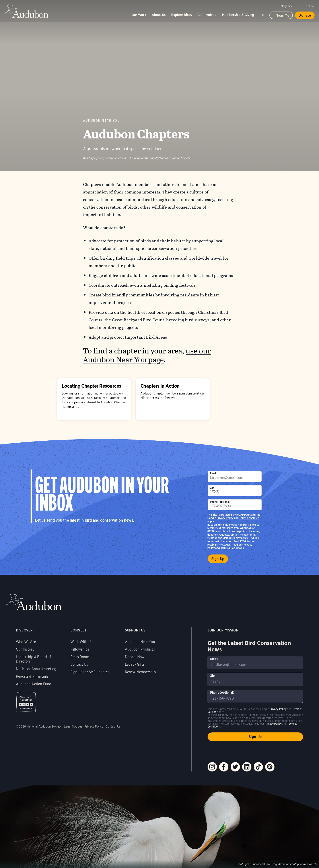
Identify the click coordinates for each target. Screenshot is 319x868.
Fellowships (80, 649)
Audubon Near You (102, 121)
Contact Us (79, 664)
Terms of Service (249, 518)
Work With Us (81, 642)
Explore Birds (182, 15)
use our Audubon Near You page (147, 355)
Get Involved (207, 15)
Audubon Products (140, 649)
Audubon (27, 11)
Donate (305, 15)
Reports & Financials (32, 676)
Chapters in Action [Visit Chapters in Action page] (173, 399)
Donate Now (135, 657)
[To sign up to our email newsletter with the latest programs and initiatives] (235, 476)
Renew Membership (140, 672)
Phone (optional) (220, 502)
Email (213, 473)
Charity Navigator (26, 702)
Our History (25, 649)
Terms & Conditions (232, 548)
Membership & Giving (238, 15)
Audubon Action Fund (34, 684)
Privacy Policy (225, 518)
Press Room (80, 657)
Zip (212, 488)
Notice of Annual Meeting (36, 669)
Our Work (139, 15)
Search (263, 14)
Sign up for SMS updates (90, 672)
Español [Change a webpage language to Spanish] (310, 6)
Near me (283, 15)
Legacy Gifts (135, 664)
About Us (159, 15)
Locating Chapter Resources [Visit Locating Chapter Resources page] (94, 399)
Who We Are (26, 642)
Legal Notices (73, 726)
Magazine (287, 6)
